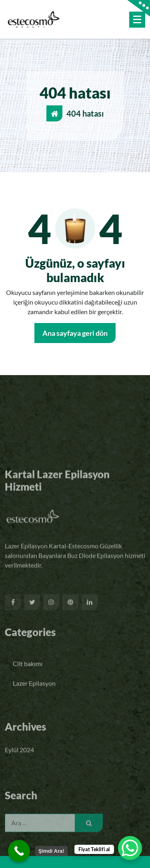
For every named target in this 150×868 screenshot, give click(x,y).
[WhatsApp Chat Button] (130, 848)
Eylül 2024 (19, 757)
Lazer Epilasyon (34, 697)
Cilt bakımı (28, 677)
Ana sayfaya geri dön (75, 333)
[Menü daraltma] (137, 20)
